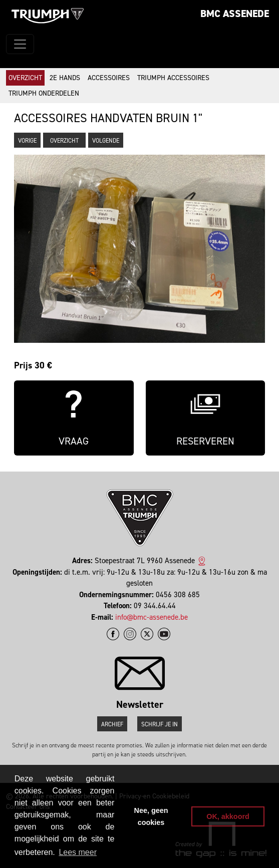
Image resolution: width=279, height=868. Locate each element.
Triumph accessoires (173, 78)
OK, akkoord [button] (228, 816)
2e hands (65, 78)
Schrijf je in (160, 724)
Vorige (27, 141)
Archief (112, 724)
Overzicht (25, 78)
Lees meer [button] (78, 852)
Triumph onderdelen (44, 93)
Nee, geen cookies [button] (151, 816)
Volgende (106, 141)
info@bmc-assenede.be (152, 617)
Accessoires (109, 78)
